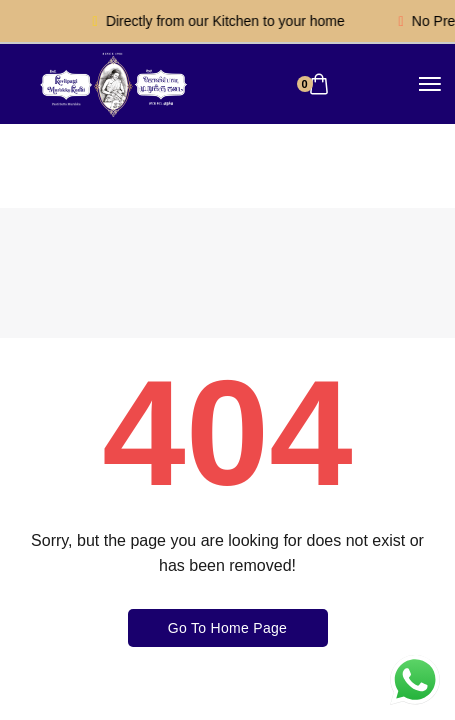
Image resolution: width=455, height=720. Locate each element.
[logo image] (112, 83)
